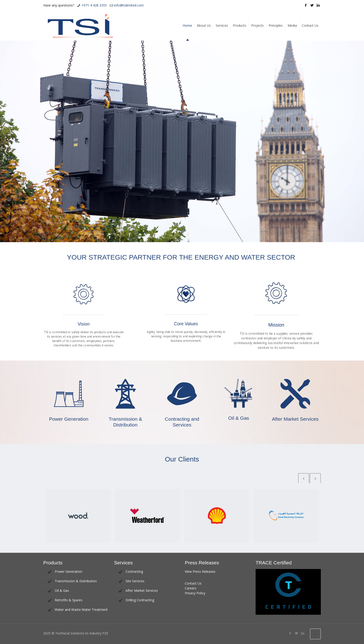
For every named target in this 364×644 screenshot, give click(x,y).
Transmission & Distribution (76, 581)
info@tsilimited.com (129, 5)
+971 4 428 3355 (94, 5)
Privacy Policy (195, 593)
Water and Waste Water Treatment (81, 610)
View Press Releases (200, 571)
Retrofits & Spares (69, 600)
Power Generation (68, 571)
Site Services (135, 581)
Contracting (134, 571)
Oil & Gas (62, 590)
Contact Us (193, 583)
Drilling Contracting (140, 600)
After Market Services (142, 590)
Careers (191, 588)
